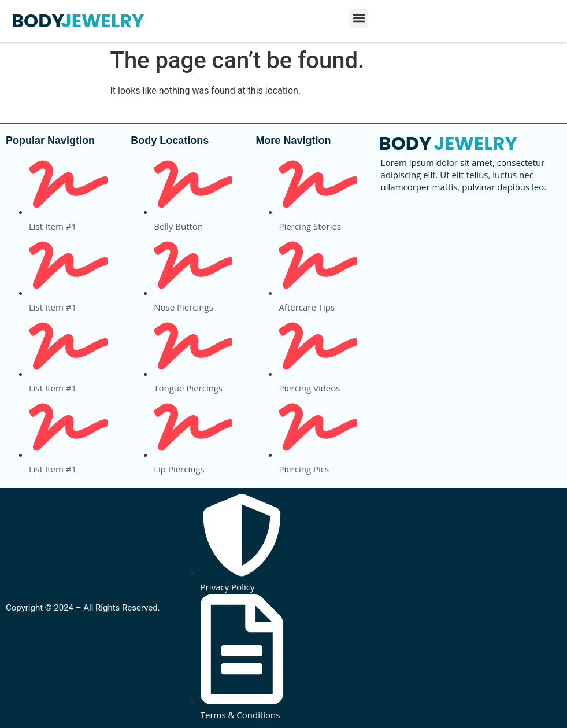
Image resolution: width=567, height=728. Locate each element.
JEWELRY (102, 21)
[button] (359, 18)
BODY (38, 21)
